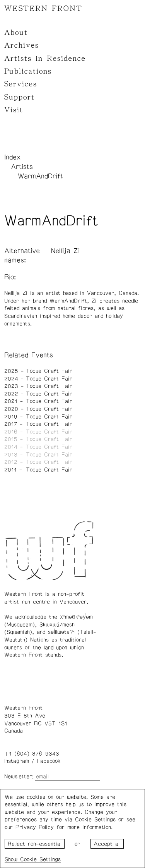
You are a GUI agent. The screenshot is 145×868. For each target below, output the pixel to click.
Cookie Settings (40, 859)
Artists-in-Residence (45, 58)
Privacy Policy (35, 827)
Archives (22, 45)
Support (20, 97)
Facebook (49, 761)
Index (12, 157)
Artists (22, 167)
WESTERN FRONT (43, 9)
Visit (14, 110)
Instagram (17, 761)
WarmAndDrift (40, 176)
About (16, 33)
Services (21, 84)
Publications (28, 71)
